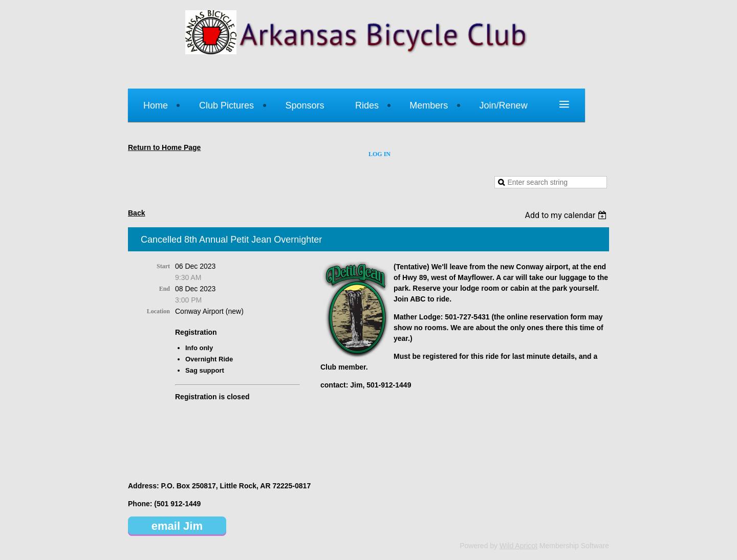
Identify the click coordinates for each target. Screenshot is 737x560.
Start (163, 266)
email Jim (177, 526)
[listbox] (567, 215)
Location (158, 311)
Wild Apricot (518, 546)
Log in (380, 154)
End (165, 289)
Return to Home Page (164, 147)
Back (136, 213)
